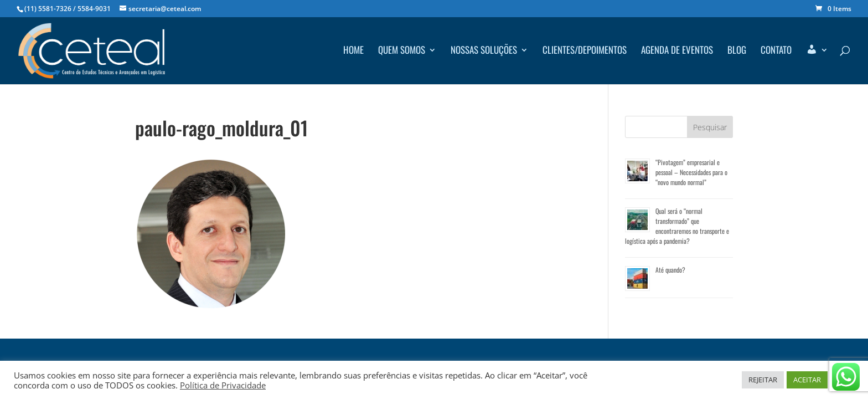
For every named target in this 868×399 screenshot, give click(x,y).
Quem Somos (402, 51)
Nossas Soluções (484, 51)
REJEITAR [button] (763, 380)
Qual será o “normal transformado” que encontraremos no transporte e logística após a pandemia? (677, 226)
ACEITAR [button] (807, 380)
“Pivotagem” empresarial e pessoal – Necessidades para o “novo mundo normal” (691, 172)
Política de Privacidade (223, 385)
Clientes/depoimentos (585, 51)
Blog (737, 51)
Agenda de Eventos (677, 51)
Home (353, 51)
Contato (776, 51)
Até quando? (670, 270)
